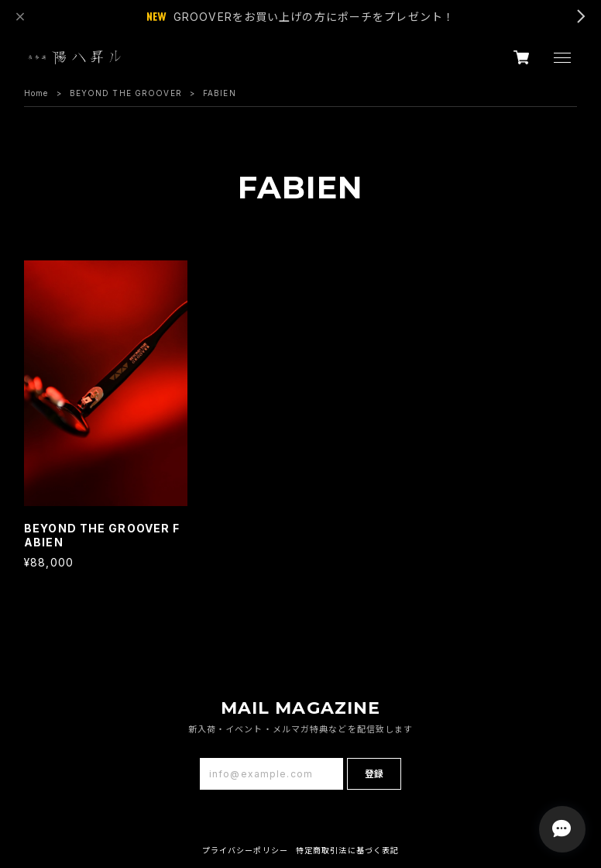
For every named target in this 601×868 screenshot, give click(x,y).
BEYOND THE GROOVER (126, 93)
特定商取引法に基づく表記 (347, 850)
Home (36, 93)
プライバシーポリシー (245, 850)
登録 (374, 774)
